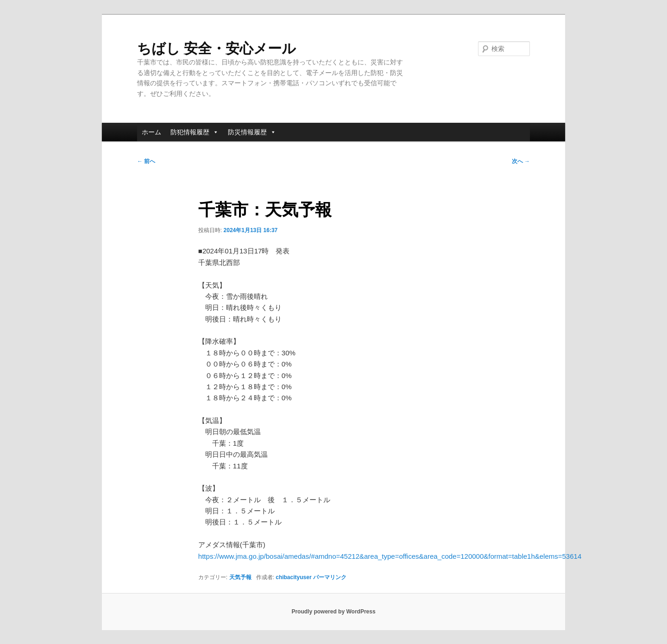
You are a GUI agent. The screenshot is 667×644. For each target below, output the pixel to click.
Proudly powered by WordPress (333, 612)
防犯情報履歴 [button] (195, 132)
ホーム (151, 132)
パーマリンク (330, 577)
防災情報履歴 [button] (252, 132)
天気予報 (240, 577)
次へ (521, 161)
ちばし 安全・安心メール (217, 48)
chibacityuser (293, 577)
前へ (146, 161)
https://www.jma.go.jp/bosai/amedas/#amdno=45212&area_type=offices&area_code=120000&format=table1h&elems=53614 (390, 556)
